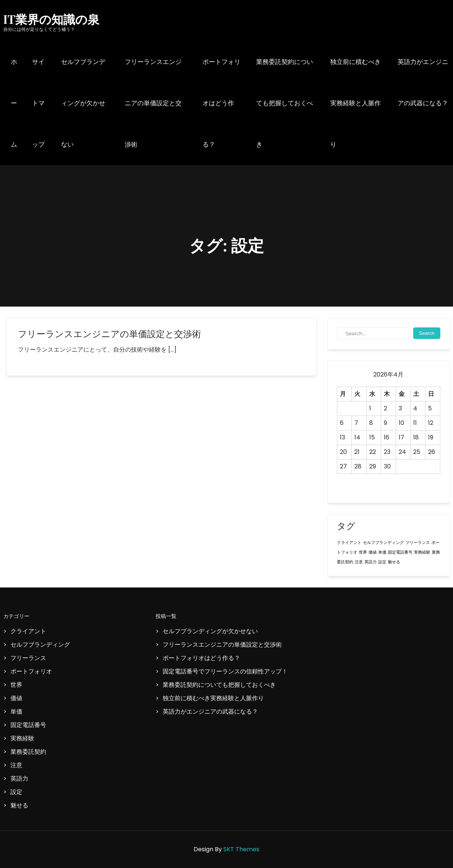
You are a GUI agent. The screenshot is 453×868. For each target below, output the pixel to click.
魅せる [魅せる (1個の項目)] (394, 562)
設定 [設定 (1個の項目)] (382, 562)
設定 (16, 792)
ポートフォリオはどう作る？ (221, 103)
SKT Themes (241, 849)
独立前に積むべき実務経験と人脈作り (355, 103)
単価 (16, 712)
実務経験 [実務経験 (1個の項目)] (422, 552)
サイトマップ (38, 103)
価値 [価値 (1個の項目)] (373, 552)
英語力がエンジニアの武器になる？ (423, 83)
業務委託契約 (28, 752)
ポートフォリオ (31, 671)
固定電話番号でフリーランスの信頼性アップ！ (225, 671)
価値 (16, 698)
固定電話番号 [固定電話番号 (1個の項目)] (400, 552)
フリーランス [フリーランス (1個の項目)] (418, 543)
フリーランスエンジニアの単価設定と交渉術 (153, 103)
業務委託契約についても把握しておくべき (285, 103)
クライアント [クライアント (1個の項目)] (349, 543)
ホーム (14, 103)
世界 (16, 685)
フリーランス (28, 658)
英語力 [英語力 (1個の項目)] (371, 562)
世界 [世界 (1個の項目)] (363, 552)
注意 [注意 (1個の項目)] (359, 562)
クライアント (28, 631)
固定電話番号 (28, 725)
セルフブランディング (40, 645)
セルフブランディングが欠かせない (83, 103)
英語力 (19, 779)
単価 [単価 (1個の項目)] (382, 552)
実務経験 (22, 738)
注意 (16, 765)
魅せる (19, 805)
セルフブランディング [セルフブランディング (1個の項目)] (383, 543)
